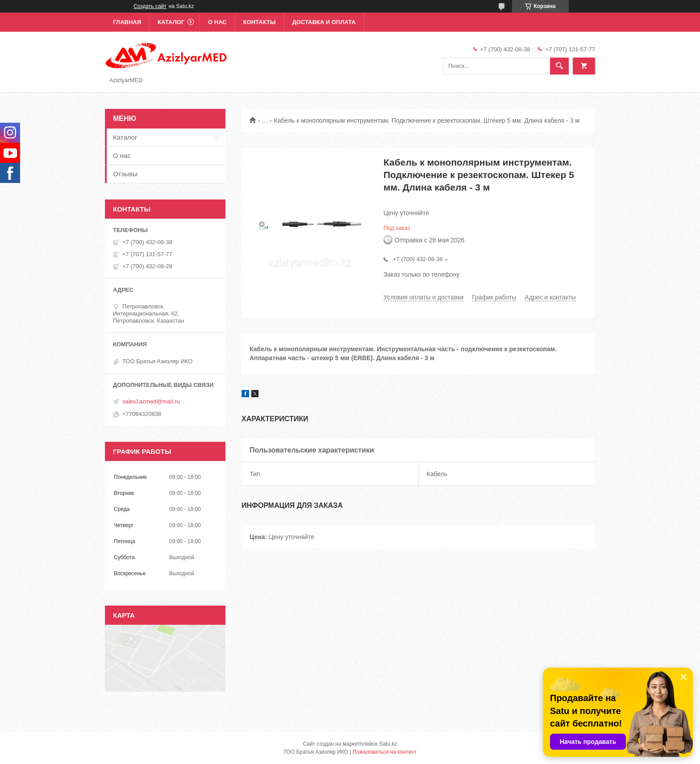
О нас (217, 22)
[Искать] (559, 66)
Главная (127, 22)
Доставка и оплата (324, 22)
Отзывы (125, 174)
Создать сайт (150, 6)
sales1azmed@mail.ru (151, 401)
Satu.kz (388, 744)
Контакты (260, 22)
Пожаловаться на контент (385, 752)
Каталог (171, 22)
